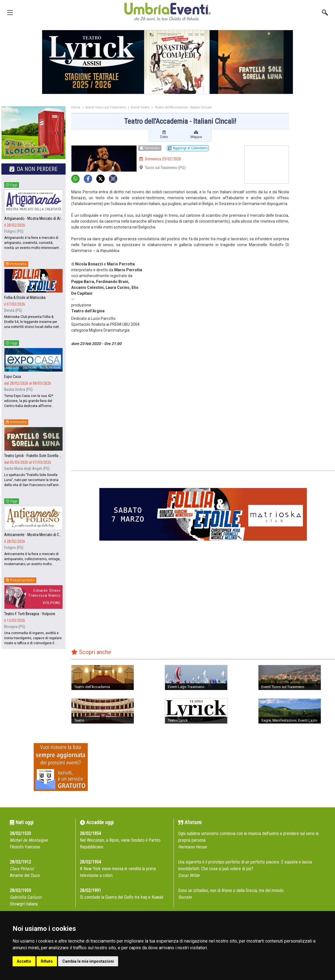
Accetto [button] (24, 961)
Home (76, 107)
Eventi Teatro (140, 107)
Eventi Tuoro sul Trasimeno (106, 107)
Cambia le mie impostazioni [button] (88, 961)
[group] (167, 62)
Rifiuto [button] (47, 961)
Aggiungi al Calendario (188, 148)
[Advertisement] (314, 195)
